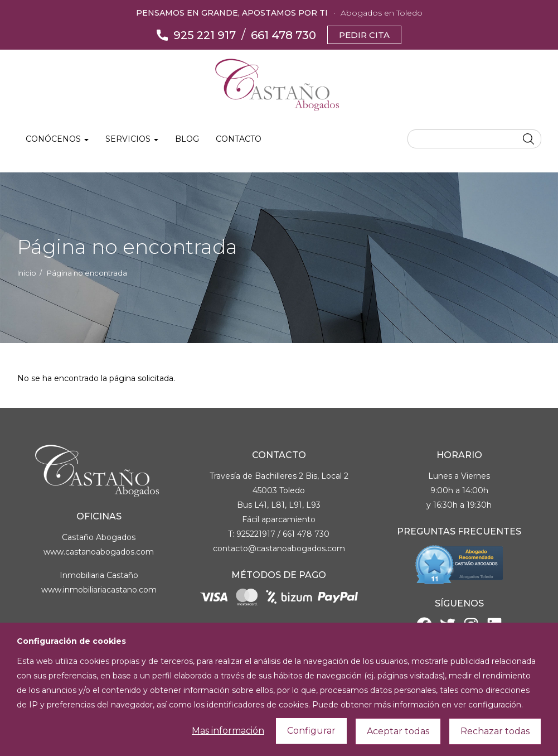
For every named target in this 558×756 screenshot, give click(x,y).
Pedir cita (364, 35)
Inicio (27, 273)
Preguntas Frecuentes (459, 531)
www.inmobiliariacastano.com (99, 590)
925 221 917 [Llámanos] (205, 35)
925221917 (256, 534)
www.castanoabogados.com (99, 552)
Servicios (132, 139)
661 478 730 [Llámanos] (283, 35)
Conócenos (57, 139)
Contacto (239, 139)
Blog (187, 139)
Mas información (228, 745)
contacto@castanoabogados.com (279, 548)
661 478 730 (306, 534)
